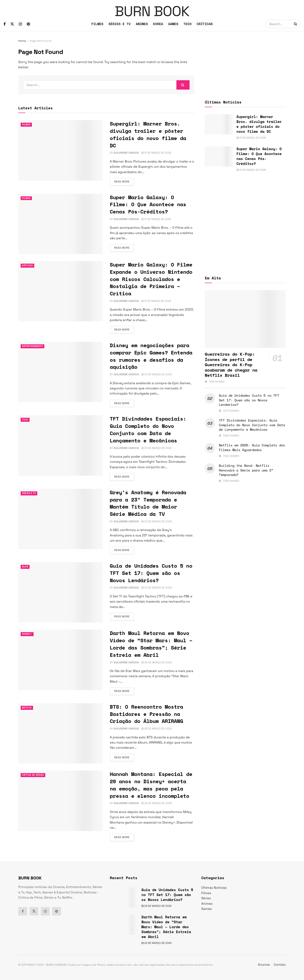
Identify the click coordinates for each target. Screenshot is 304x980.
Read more (124, 181)
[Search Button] (296, 24)
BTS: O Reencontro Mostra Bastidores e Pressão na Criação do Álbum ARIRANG (146, 714)
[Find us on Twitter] (12, 24)
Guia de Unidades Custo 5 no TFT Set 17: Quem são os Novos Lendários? (151, 573)
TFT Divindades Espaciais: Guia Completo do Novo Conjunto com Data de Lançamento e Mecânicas (148, 429)
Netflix (28, 708)
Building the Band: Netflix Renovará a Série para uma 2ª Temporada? (246, 470)
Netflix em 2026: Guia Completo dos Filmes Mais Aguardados (252, 447)
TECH (187, 24)
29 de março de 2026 (156, 588)
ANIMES (142, 24)
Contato (280, 965)
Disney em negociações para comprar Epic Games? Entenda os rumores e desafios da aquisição (151, 356)
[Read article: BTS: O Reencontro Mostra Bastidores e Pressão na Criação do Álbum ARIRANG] (61, 733)
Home (22, 41)
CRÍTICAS (205, 24)
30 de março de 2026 (157, 374)
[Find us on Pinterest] (28, 24)
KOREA (158, 24)
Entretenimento (35, 346)
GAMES (173, 24)
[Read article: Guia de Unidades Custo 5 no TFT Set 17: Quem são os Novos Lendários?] (61, 592)
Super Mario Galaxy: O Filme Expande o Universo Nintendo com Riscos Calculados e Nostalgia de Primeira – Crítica (151, 279)
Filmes (27, 125)
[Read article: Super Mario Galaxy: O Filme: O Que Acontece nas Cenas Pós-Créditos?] (61, 224)
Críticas (28, 266)
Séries (206, 898)
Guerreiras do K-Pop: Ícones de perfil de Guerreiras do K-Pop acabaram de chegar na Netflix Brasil (231, 365)
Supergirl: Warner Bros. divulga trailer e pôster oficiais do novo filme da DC (148, 134)
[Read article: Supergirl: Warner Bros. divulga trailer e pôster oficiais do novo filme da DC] (61, 150)
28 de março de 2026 (156, 729)
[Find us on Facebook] (5, 24)
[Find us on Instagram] (20, 24)
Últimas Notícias (214, 888)
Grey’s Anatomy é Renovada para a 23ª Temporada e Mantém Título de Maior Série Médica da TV (148, 503)
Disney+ (28, 634)
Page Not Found (41, 41)
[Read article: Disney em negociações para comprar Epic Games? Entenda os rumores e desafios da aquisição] (61, 372)
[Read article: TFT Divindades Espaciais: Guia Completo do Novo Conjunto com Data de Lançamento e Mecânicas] (61, 445)
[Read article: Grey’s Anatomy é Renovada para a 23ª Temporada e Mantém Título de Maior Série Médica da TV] (61, 519)
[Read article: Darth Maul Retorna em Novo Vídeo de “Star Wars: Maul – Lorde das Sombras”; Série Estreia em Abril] (61, 660)
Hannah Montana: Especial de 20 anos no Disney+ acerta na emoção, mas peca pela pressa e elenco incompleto (151, 785)
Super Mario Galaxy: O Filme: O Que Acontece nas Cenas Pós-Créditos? (148, 204)
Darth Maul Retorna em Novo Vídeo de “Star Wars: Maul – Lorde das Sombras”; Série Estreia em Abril (151, 644)
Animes (207, 904)
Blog (26, 567)
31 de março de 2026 (156, 153)
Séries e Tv (30, 493)
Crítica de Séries (35, 775)
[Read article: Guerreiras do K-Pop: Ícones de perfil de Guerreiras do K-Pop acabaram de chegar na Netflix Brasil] (245, 319)
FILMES (97, 24)
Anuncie (264, 965)
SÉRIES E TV (120, 24)
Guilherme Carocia (126, 153)
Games (207, 909)
